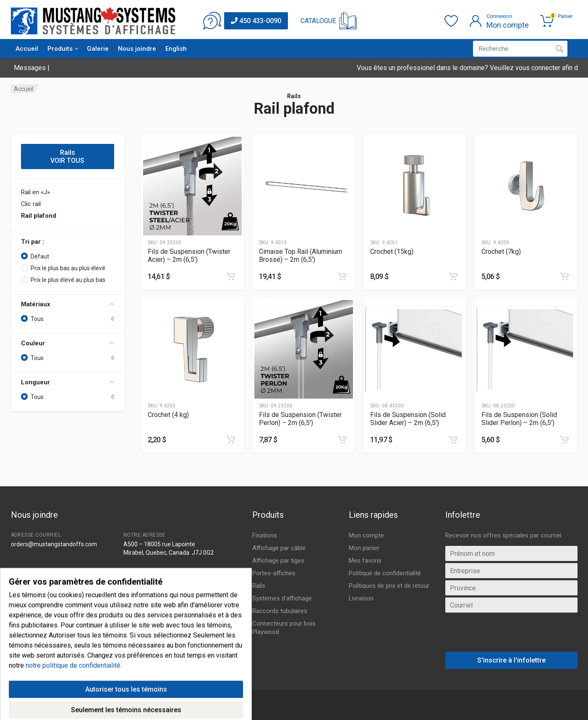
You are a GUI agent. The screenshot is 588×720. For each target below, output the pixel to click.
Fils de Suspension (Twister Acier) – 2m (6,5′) (189, 256)
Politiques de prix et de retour (389, 586)
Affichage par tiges (278, 561)
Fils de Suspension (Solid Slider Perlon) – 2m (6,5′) (519, 419)
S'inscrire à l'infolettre (511, 660)
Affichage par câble (279, 548)
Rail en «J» (35, 192)
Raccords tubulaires (280, 611)
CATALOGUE (318, 21)
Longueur (68, 382)
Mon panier (364, 548)
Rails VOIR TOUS (67, 157)
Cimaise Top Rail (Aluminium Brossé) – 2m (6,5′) (301, 256)
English (176, 49)
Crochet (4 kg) (168, 415)
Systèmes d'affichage (282, 598)
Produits (63, 49)
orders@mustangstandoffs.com (54, 544)
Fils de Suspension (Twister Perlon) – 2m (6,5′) (300, 419)
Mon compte (366, 535)
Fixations (265, 535)
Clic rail (31, 204)
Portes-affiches (274, 573)
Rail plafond (39, 216)
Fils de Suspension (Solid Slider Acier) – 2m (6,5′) (408, 419)
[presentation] (511, 635)
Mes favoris (365, 561)
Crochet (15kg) (392, 252)
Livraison (361, 598)
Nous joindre (137, 49)
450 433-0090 (256, 21)
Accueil (27, 49)
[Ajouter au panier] (231, 277)
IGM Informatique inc (119, 709)
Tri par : (33, 242)
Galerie (98, 49)
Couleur (68, 343)
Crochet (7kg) (501, 252)
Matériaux (68, 304)
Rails (259, 586)
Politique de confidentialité (385, 573)
